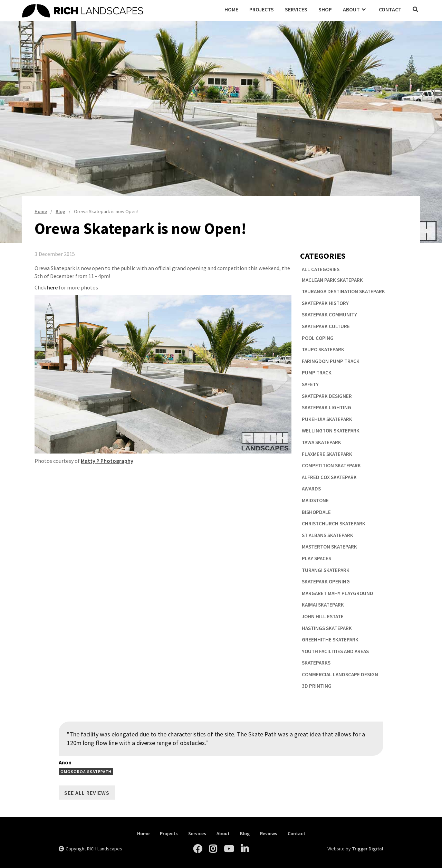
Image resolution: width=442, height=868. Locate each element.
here (52, 287)
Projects (262, 9)
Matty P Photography (107, 461)
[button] (355, 9)
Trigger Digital (368, 849)
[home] (121, 10)
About (223, 834)
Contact (390, 9)
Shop (325, 9)
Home (231, 9)
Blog (245, 834)
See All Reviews (87, 793)
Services (296, 9)
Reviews (269, 834)
